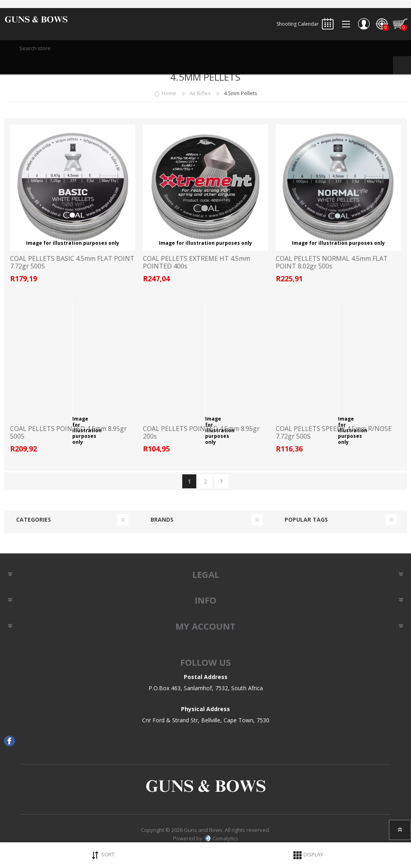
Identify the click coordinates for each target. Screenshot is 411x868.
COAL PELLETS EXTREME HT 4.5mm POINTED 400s (196, 262)
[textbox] (205, 48)
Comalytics (221, 838)
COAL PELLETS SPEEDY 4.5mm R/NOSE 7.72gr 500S (334, 433)
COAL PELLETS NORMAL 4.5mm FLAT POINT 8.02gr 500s (332, 262)
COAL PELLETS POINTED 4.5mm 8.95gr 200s (201, 433)
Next (221, 481)
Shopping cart (400, 24)
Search (402, 65)
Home (169, 93)
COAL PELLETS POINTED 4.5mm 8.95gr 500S (68, 433)
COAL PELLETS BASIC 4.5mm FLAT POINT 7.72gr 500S (72, 262)
